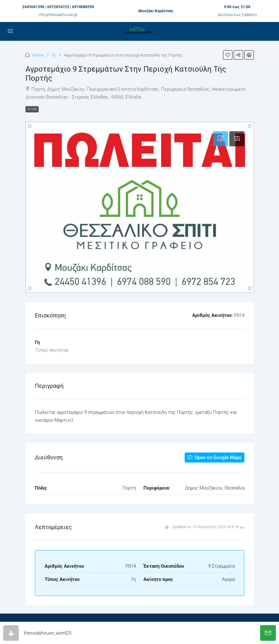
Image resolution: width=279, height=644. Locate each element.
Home (38, 55)
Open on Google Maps (215, 457)
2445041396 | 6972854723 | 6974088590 (58, 7)
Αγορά (32, 109)
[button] (228, 55)
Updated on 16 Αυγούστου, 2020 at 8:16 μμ (205, 527)
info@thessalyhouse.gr (58, 15)
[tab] (220, 139)
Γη (54, 55)
